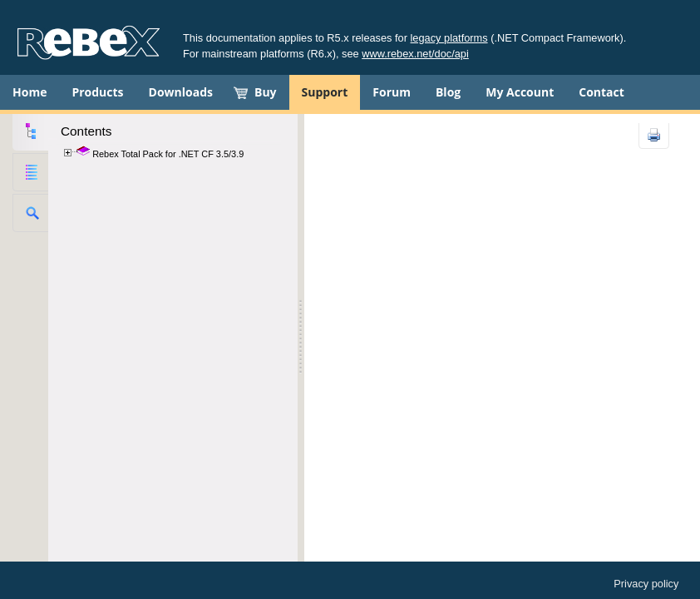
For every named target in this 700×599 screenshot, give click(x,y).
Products (97, 92)
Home (30, 92)
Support (325, 92)
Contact (601, 92)
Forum (392, 92)
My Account (520, 92)
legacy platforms (449, 38)
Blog (448, 92)
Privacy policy (646, 584)
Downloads (181, 92)
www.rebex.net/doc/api (415, 54)
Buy (266, 92)
